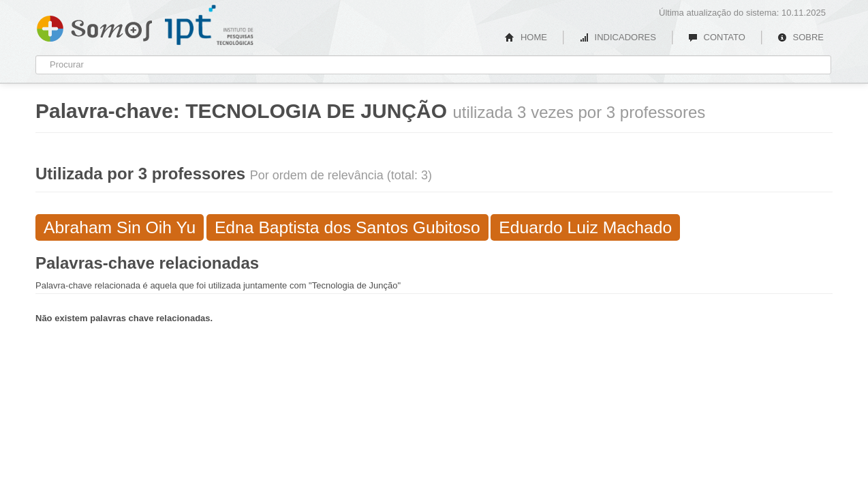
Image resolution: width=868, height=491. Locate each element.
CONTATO (717, 37)
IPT (209, 25)
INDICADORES (618, 37)
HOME (526, 37)
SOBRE (801, 37)
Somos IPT (94, 26)
